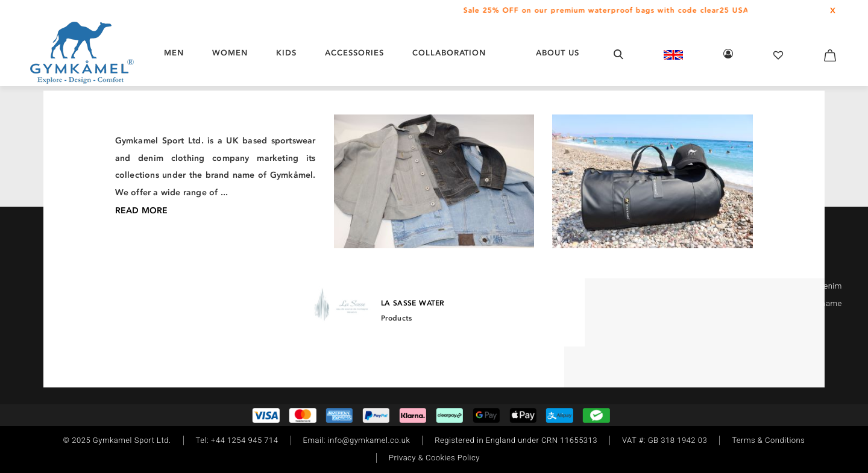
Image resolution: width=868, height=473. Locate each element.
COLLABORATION (449, 53)
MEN (174, 53)
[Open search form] (618, 54)
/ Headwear (225, 147)
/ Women (181, 147)
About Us (558, 53)
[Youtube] (146, 284)
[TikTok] (110, 284)
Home (148, 147)
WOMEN (230, 53)
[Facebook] (92, 284)
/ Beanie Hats (278, 147)
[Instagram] (77, 284)
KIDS (286, 53)
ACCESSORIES (354, 53)
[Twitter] (128, 284)
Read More (771, 320)
